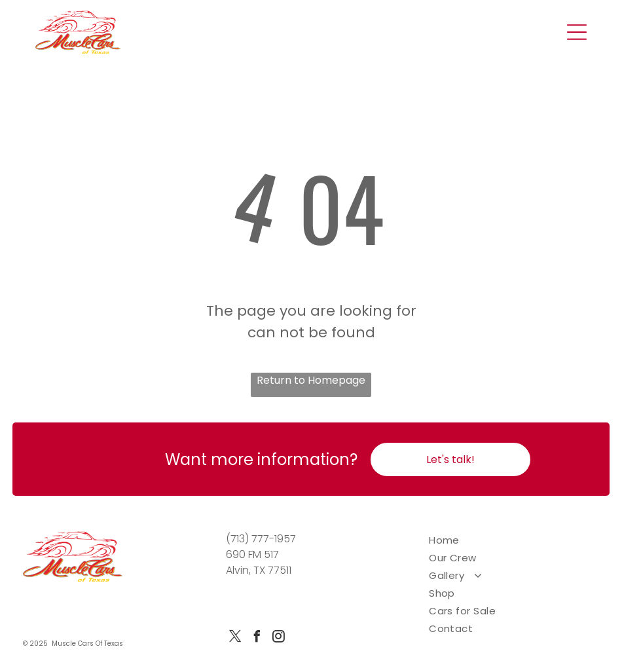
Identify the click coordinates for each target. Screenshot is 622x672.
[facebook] (257, 638)
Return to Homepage (311, 380)
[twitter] (235, 638)
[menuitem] (514, 540)
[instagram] (278, 638)
